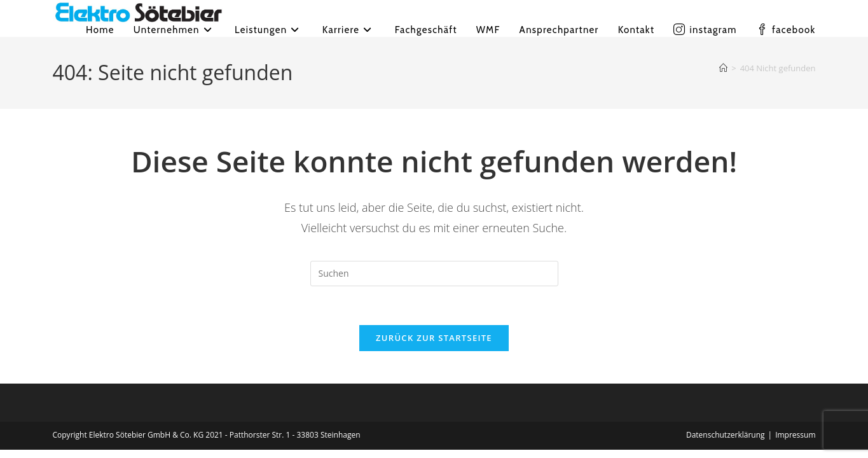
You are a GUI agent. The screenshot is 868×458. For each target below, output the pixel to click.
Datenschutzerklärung (726, 435)
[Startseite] (723, 68)
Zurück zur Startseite (434, 338)
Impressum (795, 435)
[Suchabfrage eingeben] (434, 274)
